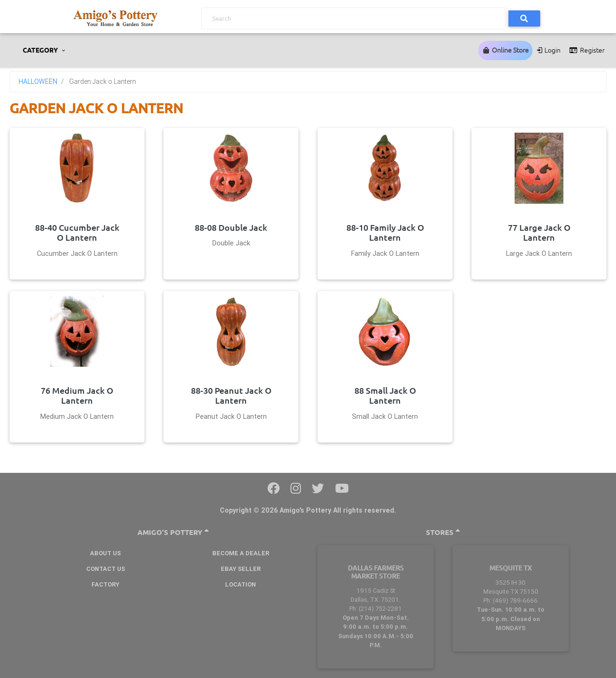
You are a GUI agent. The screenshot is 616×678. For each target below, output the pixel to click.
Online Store (505, 50)
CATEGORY (41, 50)
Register (586, 50)
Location (240, 584)
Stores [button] (443, 532)
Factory (105, 584)
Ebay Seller (241, 569)
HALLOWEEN (38, 81)
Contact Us (106, 569)
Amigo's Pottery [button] (173, 532)
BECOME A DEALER (241, 553)
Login (548, 50)
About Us (105, 553)
